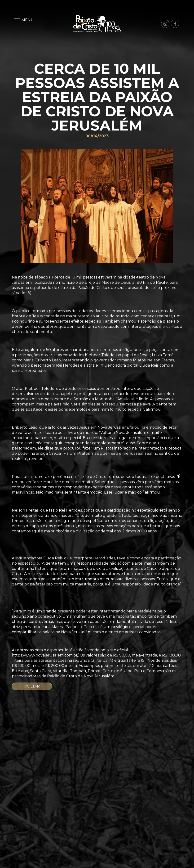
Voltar (32, 686)
